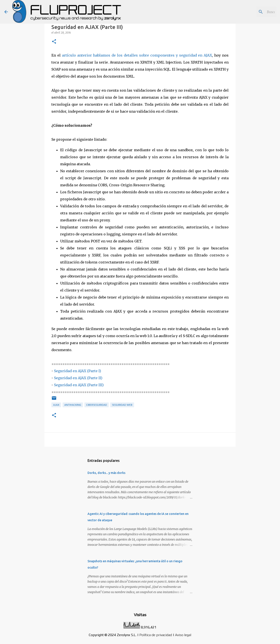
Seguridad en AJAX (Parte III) (79, 385)
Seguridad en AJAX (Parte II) (78, 378)
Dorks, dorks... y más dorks (106, 473)
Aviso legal (183, 635)
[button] (54, 42)
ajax (56, 405)
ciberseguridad (97, 405)
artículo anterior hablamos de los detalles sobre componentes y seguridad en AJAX (137, 55)
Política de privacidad (156, 635)
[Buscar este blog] (254, 12)
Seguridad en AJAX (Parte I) (78, 371)
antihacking (73, 405)
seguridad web (122, 405)
